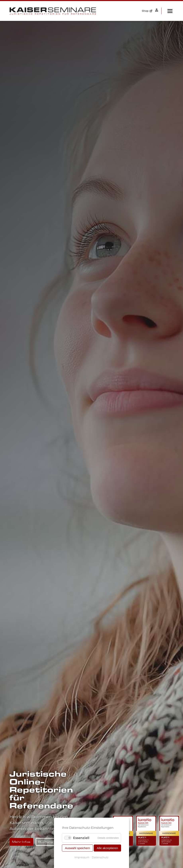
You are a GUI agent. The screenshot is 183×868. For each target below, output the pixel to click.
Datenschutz (100, 857)
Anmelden (156, 11)
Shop (144, 11)
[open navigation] (170, 11)
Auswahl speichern (77, 848)
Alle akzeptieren (107, 848)
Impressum (82, 857)
